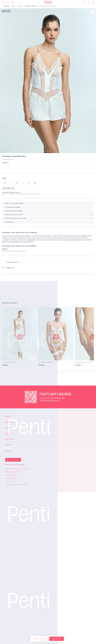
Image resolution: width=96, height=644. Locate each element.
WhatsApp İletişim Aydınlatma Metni (16, 484)
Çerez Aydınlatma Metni (12, 472)
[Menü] (3, 2)
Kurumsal (9, 428)
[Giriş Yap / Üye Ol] (88, 2)
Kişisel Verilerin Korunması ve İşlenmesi (17, 469)
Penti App (8, 445)
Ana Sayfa (6, 6)
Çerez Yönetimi (10, 481)
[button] (45, 151)
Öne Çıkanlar (10, 422)
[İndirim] (12, 2)
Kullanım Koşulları (11, 478)
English (8, 451)
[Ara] (8, 2)
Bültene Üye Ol (14, 460)
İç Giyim (20, 6)
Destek (8, 434)
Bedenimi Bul (8, 188)
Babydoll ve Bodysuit (31, 6)
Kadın (13, 6)
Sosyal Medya (10, 439)
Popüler (8, 416)
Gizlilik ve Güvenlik (11, 475)
